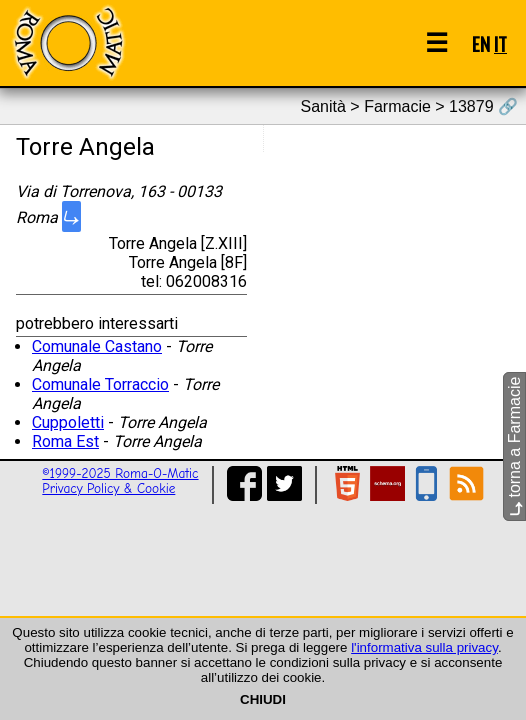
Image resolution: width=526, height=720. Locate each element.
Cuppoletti (68, 422)
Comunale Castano (97, 346)
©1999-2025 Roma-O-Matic (120, 473)
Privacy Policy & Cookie (108, 488)
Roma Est (65, 441)
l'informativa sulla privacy (424, 647)
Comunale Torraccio (100, 384)
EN (481, 43)
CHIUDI (263, 699)
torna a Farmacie (514, 446)
